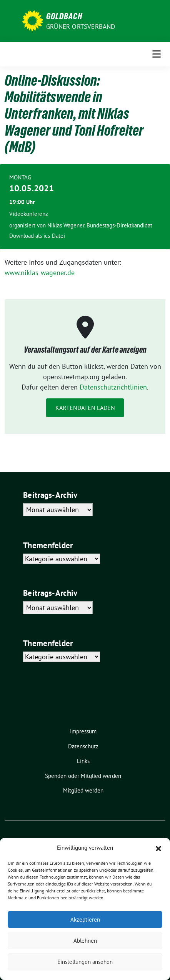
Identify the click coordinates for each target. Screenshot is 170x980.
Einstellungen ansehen (85, 962)
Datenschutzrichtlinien (113, 387)
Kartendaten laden (85, 408)
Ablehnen (85, 941)
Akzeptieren (85, 919)
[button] (158, 848)
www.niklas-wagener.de (40, 273)
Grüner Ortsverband (81, 27)
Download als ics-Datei (37, 236)
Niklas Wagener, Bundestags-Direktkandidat (100, 225)
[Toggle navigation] (157, 54)
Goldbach (64, 16)
